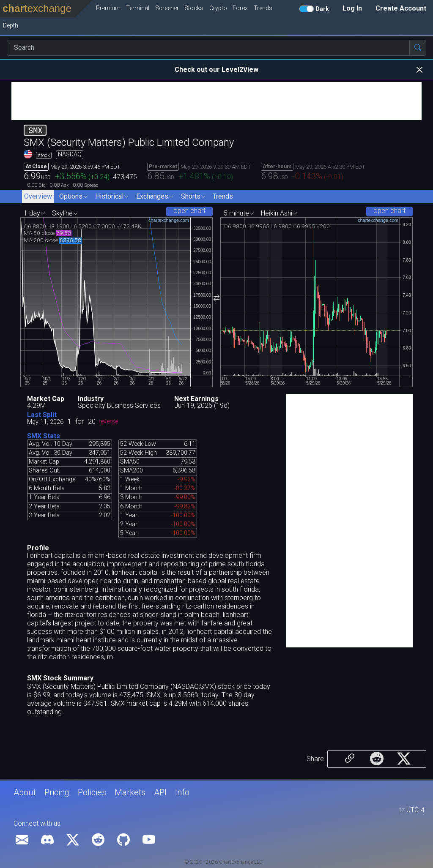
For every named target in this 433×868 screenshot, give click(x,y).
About (25, 792)
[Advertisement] (216, 101)
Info (182, 792)
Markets (130, 792)
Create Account (401, 8)
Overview (38, 196)
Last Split (42, 415)
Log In (352, 8)
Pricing (57, 792)
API (160, 792)
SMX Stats (44, 436)
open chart (189, 211)
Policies (92, 792)
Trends (223, 196)
